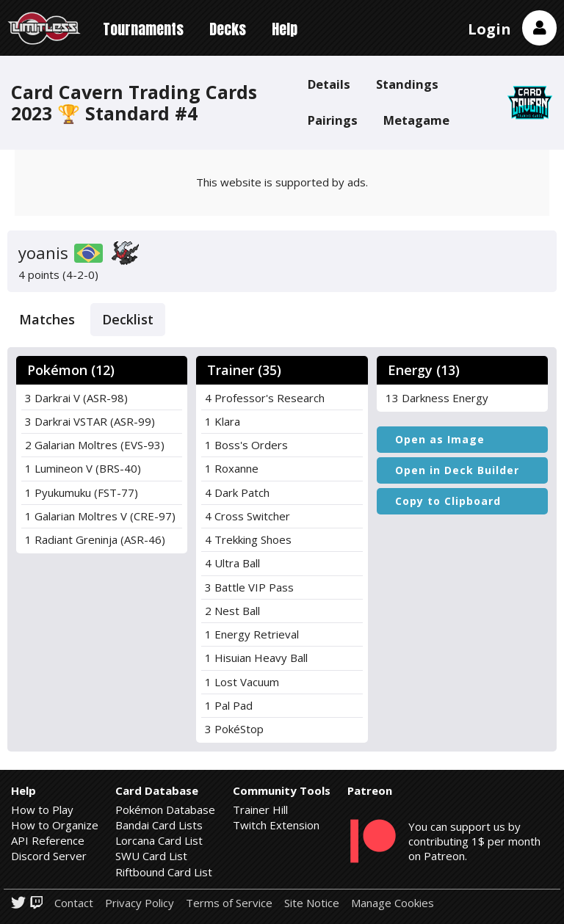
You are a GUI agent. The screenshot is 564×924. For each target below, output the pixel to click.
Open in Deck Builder (457, 470)
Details (329, 84)
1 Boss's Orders (246, 445)
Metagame (416, 120)
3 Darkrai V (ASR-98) (76, 398)
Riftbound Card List (164, 872)
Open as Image (440, 439)
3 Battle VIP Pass (249, 587)
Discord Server (49, 856)
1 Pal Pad (229, 705)
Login (489, 29)
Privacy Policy (140, 903)
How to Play (42, 810)
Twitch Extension (276, 825)
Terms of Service (229, 903)
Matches (47, 319)
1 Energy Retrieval (252, 634)
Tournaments (143, 29)
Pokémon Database (165, 810)
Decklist (128, 319)
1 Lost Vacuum (242, 682)
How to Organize (55, 825)
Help (285, 29)
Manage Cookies (393, 903)
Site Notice (312, 903)
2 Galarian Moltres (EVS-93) (95, 445)
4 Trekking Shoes (248, 539)
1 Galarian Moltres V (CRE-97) (100, 516)
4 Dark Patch (237, 492)
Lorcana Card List (159, 840)
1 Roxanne (232, 468)
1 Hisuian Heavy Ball (256, 658)
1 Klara (223, 421)
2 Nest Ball (232, 611)
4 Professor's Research (265, 398)
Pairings (333, 120)
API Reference (48, 840)
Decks (228, 29)
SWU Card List (151, 856)
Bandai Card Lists (159, 825)
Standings (407, 84)
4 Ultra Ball (232, 563)
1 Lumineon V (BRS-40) (83, 468)
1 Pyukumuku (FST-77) (82, 492)
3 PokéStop (234, 729)
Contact (74, 903)
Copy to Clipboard (448, 501)
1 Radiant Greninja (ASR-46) (95, 539)
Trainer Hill (260, 810)
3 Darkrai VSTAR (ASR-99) (90, 421)
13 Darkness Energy (437, 398)
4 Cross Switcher (247, 516)
